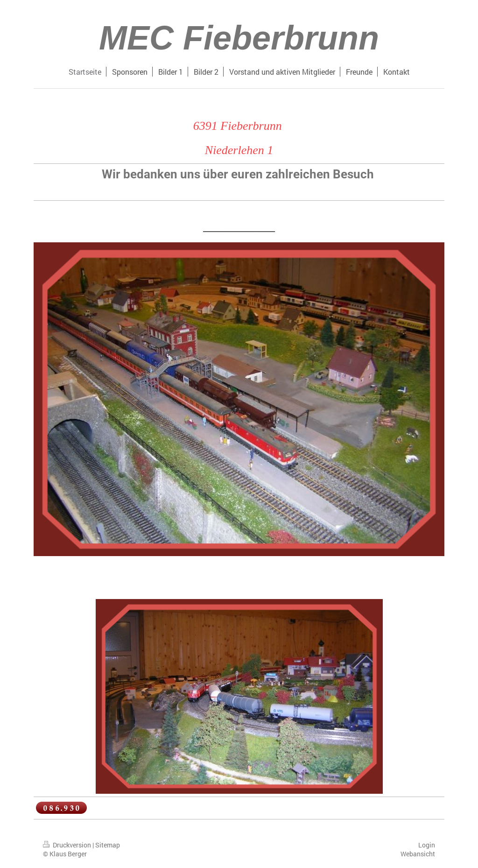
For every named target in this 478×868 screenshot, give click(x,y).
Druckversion (68, 845)
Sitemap (108, 845)
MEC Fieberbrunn (239, 38)
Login (427, 845)
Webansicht (418, 854)
